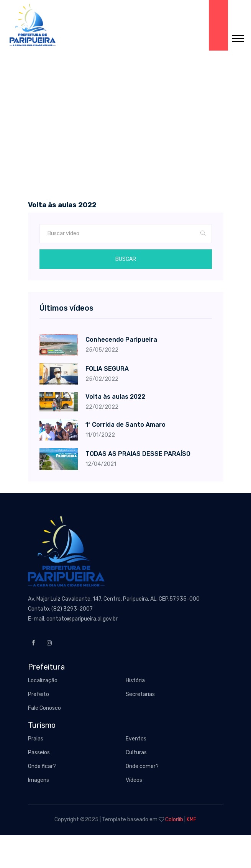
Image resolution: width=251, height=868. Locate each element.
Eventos (136, 739)
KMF (192, 820)
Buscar (126, 259)
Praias (36, 739)
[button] (237, 37)
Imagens (39, 780)
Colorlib (174, 820)
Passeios (39, 753)
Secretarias (140, 694)
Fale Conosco (44, 708)
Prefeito (39, 694)
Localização (43, 680)
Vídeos (134, 780)
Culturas (136, 753)
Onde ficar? (42, 766)
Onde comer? (142, 766)
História (135, 680)
